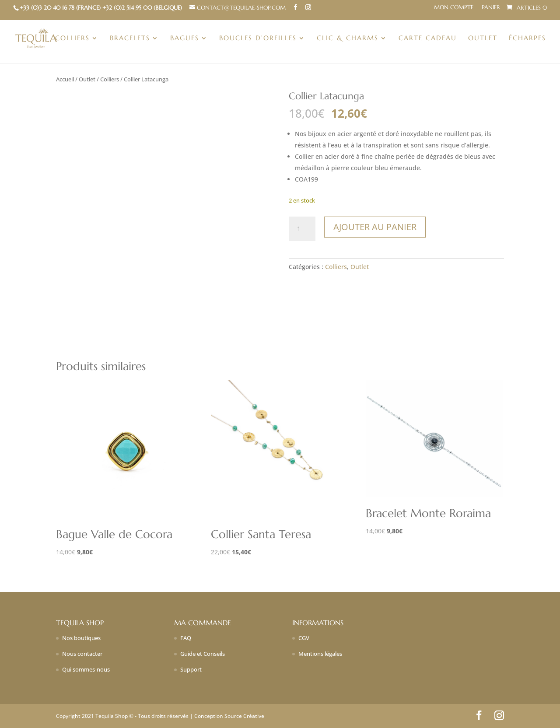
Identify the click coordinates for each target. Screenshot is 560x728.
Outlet (483, 38)
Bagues (185, 38)
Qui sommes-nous (86, 669)
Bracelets (130, 38)
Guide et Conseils (203, 654)
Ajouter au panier (375, 227)
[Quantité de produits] (302, 229)
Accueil (65, 79)
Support (191, 669)
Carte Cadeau (428, 38)
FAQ (186, 638)
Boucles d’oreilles (258, 38)
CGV (304, 638)
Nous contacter (82, 654)
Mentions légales (320, 654)
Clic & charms (348, 38)
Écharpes (527, 38)
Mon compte (454, 8)
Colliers (72, 38)
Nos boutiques (81, 638)
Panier (491, 8)
